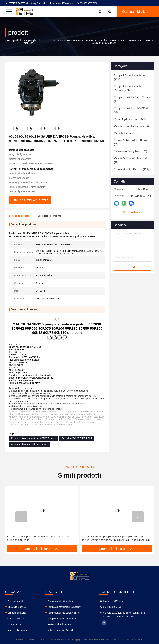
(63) (130, 142)
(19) (131, 160)
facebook (104, 623)
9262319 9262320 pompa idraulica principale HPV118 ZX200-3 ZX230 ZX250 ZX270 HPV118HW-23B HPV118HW (117, 538)
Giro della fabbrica (17, 607)
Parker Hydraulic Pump (59, 624)
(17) (132, 99)
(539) (128, 88)
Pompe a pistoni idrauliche (32, 42)
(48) (130, 119)
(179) (131, 169)
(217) (129, 77)
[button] (21, 517)
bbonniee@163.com (61, 3)
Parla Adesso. (132, 212)
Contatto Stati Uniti (17, 619)
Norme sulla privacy (17, 630)
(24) (130, 151)
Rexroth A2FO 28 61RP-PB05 (77, 438)
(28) (131, 110)
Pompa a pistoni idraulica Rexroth (64, 607)
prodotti (17, 40)
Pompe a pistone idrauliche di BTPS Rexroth (34, 438)
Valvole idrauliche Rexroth (61, 630)
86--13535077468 (87, 3)
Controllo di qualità (17, 613)
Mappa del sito (15, 624)
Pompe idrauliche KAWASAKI (62, 619)
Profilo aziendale (16, 601)
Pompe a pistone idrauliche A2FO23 (29, 444)
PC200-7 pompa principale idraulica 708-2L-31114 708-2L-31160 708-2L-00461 (40, 538)
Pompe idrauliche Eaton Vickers (63, 613)
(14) (126, 133)
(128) (132, 126)
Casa (8, 40)
